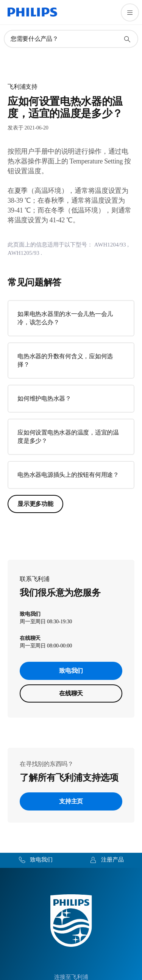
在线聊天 (71, 693)
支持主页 (71, 801)
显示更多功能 (35, 504)
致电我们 (71, 671)
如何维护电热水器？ (44, 398)
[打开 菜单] (130, 12)
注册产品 (112, 860)
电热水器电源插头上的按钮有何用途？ (68, 475)
